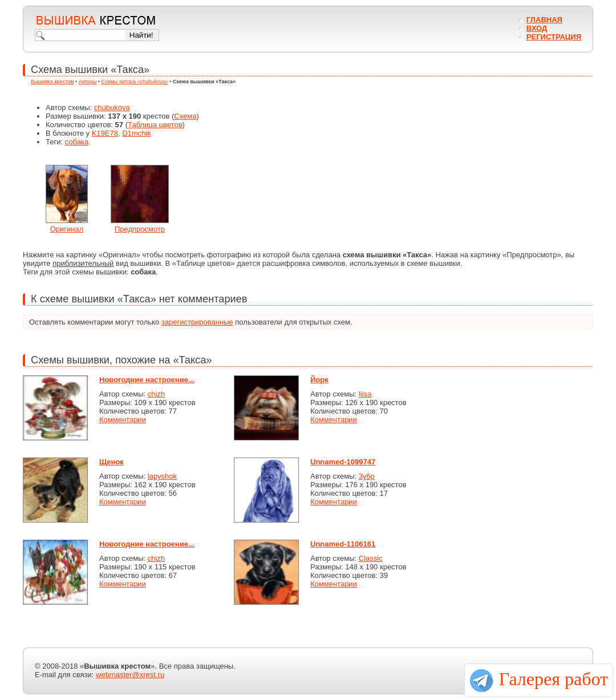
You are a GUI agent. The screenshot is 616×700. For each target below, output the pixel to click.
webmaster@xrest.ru (130, 675)
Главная (544, 20)
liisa (365, 394)
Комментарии (123, 420)
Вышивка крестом (52, 82)
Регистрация (554, 37)
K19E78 (105, 133)
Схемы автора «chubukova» (135, 82)
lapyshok (162, 476)
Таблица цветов (155, 125)
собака (77, 142)
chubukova (112, 108)
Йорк (319, 380)
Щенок (112, 462)
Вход (537, 28)
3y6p (367, 476)
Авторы (88, 82)
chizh (156, 394)
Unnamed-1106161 (343, 544)
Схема (185, 116)
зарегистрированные (197, 322)
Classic (371, 558)
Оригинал (67, 229)
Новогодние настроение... (147, 380)
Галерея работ (554, 679)
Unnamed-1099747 (343, 462)
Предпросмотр (140, 229)
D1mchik (137, 133)
